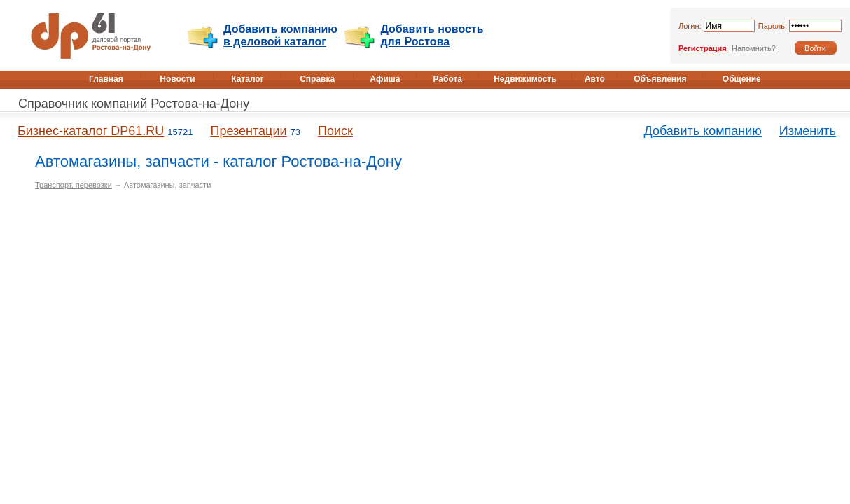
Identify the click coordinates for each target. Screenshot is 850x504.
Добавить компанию (703, 131)
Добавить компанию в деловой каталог (280, 35)
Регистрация (703, 48)
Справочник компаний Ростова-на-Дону (134, 104)
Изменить (808, 131)
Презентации (248, 131)
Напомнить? (754, 48)
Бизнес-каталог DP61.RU (91, 131)
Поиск (335, 131)
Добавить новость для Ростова (432, 35)
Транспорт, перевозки (74, 185)
